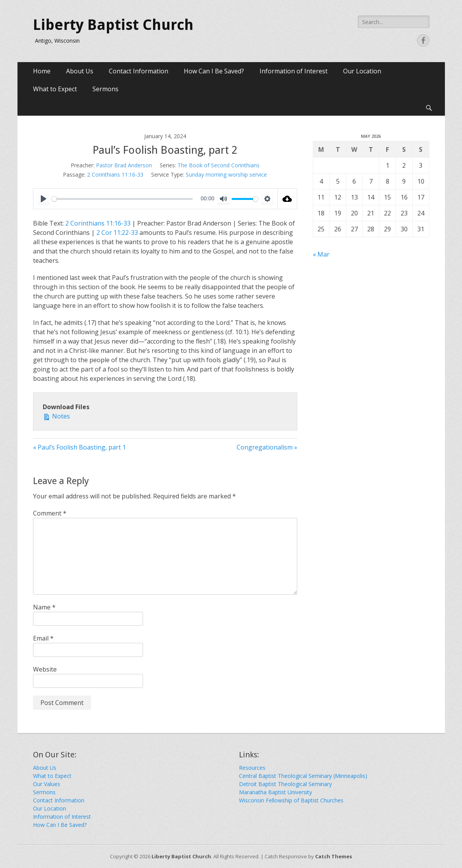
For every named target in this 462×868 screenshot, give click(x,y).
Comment (50, 513)
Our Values (47, 784)
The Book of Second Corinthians (219, 165)
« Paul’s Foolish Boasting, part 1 (79, 447)
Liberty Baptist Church (113, 25)
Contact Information (139, 71)
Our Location (362, 71)
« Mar (321, 254)
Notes (56, 416)
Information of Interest (294, 71)
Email (43, 638)
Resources (252, 768)
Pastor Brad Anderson (124, 165)
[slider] (122, 199)
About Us (80, 71)
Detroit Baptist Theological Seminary (285, 784)
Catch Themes (334, 856)
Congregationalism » (267, 447)
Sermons (105, 89)
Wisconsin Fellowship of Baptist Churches (291, 800)
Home (42, 71)
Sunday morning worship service (226, 174)
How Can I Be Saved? (214, 71)
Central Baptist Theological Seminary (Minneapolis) (303, 776)
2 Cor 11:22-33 (117, 233)
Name (44, 607)
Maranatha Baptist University (275, 792)
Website (45, 669)
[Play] (44, 199)
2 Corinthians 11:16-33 (115, 174)
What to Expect (55, 89)
